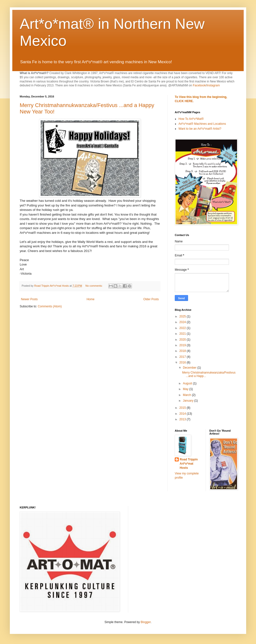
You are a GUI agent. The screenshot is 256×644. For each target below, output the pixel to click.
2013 (183, 419)
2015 (183, 408)
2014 (183, 414)
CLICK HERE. (184, 101)
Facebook (199, 85)
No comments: (94, 286)
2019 (183, 345)
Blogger (146, 622)
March (187, 395)
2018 (183, 351)
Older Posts (151, 299)
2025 (183, 316)
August (188, 383)
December (190, 368)
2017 (183, 357)
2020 (183, 340)
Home (91, 299)
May (186, 389)
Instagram (213, 85)
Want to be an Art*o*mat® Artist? (200, 129)
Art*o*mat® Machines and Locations (202, 124)
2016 (183, 362)
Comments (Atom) (50, 306)
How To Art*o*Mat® (191, 119)
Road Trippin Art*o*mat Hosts (189, 464)
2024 (183, 322)
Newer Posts (29, 299)
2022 (183, 328)
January (189, 401)
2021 (183, 334)
